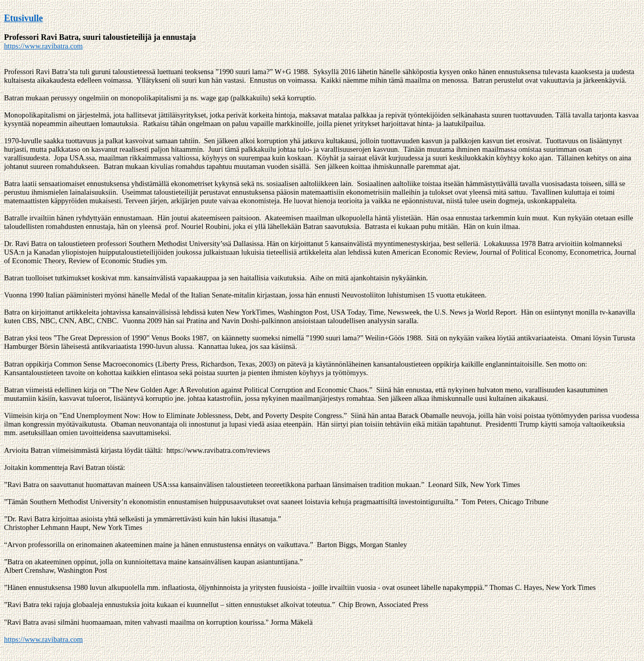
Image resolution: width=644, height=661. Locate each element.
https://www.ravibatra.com (43, 46)
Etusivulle (23, 18)
